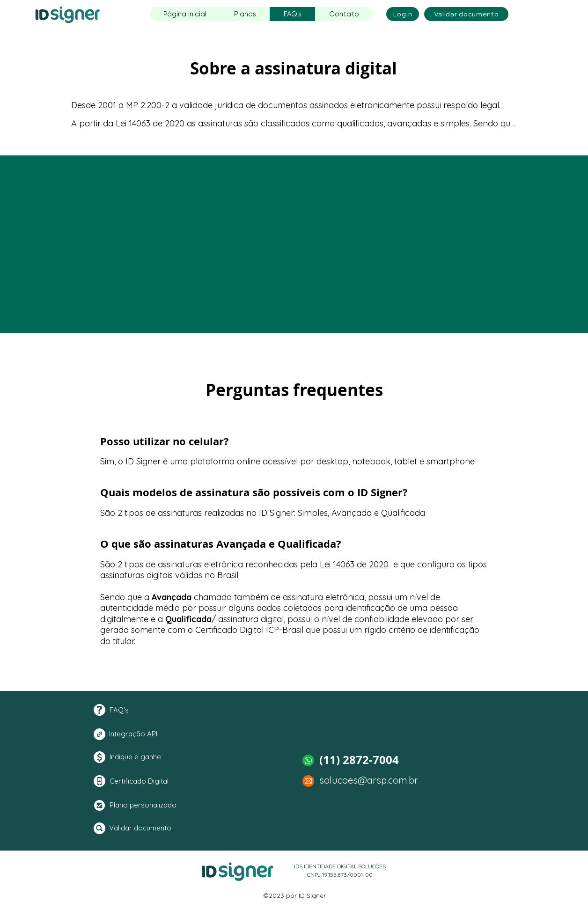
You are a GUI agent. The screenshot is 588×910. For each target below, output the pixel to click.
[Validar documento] (466, 14)
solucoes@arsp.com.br (369, 780)
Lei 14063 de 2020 (354, 564)
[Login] (403, 14)
